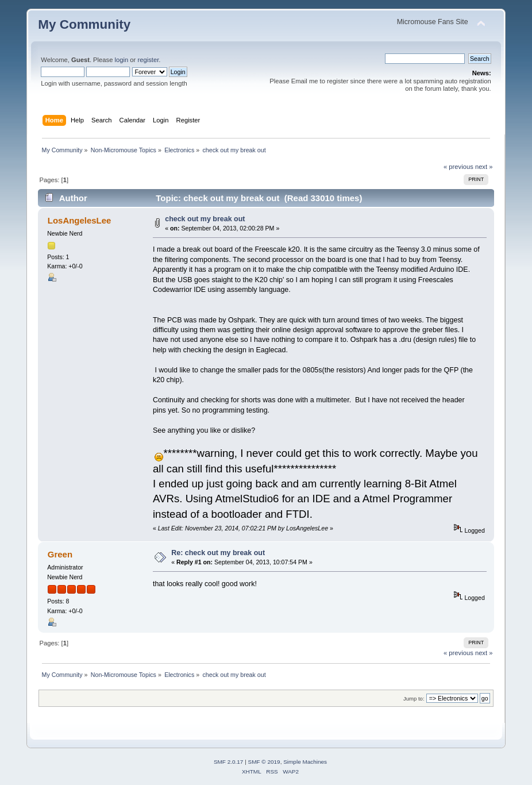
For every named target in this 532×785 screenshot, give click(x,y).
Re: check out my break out (218, 553)
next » (484, 167)
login (122, 60)
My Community (84, 24)
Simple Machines (305, 762)
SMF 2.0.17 (229, 762)
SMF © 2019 (264, 762)
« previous (458, 167)
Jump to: (414, 699)
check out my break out (205, 219)
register (148, 60)
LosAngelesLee (80, 220)
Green (60, 554)
